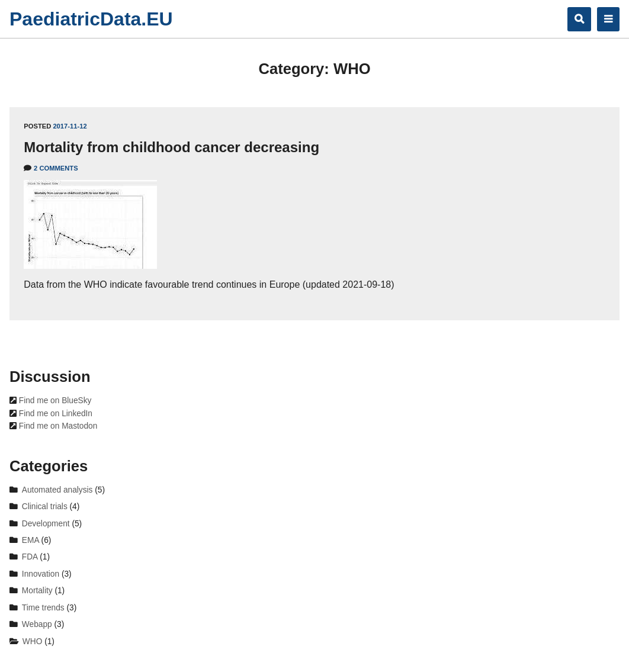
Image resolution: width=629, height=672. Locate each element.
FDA (30, 557)
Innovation (41, 574)
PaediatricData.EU (91, 19)
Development (46, 524)
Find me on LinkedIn (54, 414)
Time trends (43, 608)
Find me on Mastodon (57, 426)
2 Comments (56, 168)
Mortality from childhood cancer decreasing (171, 147)
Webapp (37, 624)
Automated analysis (57, 490)
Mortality (37, 591)
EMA (31, 540)
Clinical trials (45, 507)
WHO (33, 642)
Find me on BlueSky (54, 401)
